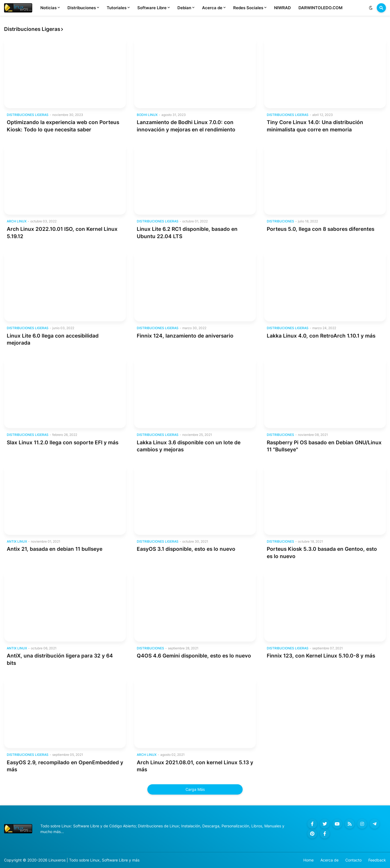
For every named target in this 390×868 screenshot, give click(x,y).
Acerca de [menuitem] (212, 8)
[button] (371, 8)
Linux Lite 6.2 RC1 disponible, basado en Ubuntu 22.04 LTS (187, 233)
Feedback (377, 860)
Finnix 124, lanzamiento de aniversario (185, 336)
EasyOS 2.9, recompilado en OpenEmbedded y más (65, 766)
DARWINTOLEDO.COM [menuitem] (321, 8)
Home (308, 860)
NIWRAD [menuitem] (282, 8)
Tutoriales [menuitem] (117, 8)
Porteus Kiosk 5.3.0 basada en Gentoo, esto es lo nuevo (322, 553)
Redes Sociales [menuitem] (248, 8)
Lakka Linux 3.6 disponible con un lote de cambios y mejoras (189, 446)
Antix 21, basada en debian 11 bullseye (55, 549)
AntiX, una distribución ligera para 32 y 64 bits (60, 659)
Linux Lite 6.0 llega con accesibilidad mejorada (53, 339)
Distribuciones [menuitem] (82, 8)
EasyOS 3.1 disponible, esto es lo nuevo (186, 549)
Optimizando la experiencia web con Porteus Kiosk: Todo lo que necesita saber (63, 126)
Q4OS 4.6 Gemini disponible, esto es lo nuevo (194, 656)
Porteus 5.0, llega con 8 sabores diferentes (321, 229)
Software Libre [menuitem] (152, 8)
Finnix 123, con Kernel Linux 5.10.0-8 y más (321, 656)
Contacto (353, 860)
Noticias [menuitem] (48, 8)
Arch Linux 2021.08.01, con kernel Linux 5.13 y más (195, 766)
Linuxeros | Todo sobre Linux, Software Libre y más (94, 860)
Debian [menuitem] (184, 8)
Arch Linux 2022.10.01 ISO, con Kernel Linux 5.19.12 (62, 233)
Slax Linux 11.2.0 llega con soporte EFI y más (63, 443)
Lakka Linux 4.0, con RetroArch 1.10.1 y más (321, 336)
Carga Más (195, 789)
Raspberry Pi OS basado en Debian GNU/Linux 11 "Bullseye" (324, 446)
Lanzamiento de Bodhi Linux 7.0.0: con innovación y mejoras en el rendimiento (186, 126)
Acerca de (329, 860)
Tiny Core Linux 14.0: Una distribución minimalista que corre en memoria (315, 126)
